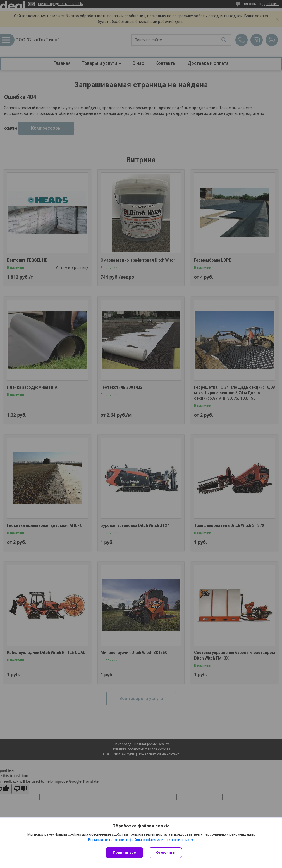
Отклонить (165, 852)
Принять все (124, 852)
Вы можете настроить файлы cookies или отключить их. (139, 840)
